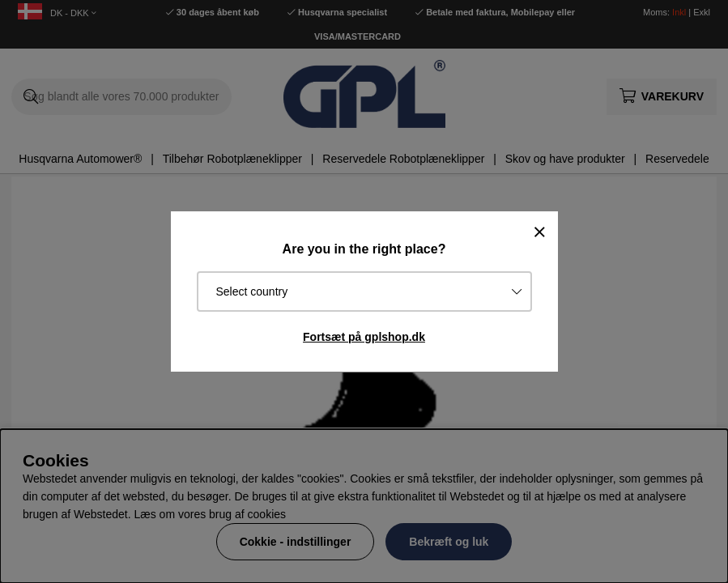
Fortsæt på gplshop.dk (364, 337)
